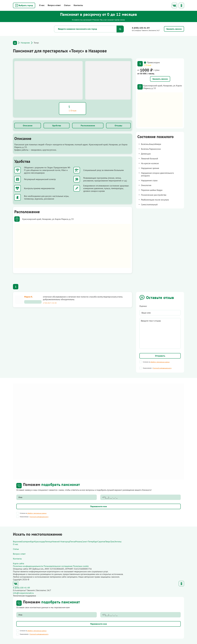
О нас (42, 5)
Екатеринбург (28, 541)
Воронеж (17, 541)
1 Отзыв (147, 65)
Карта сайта (19, 563)
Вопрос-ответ (54, 5)
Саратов (101, 541)
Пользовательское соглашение (58, 566)
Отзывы (118, 125)
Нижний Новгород (61, 541)
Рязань (79, 541)
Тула (112, 541)
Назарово (25, 43)
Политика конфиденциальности (28, 566)
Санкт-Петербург (90, 541)
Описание (28, 125)
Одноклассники (181, 5)
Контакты (78, 5)
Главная (15, 43)
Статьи (67, 5)
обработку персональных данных (160, 362)
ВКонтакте (174, 5)
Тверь (108, 541)
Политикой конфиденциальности (162, 368)
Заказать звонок (160, 79)
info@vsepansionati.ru (23, 593)
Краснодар (40, 541)
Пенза (73, 541)
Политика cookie (81, 566)
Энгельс (118, 541)
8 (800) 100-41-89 (141, 28)
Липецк (48, 541)
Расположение (88, 125)
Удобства (57, 125)
